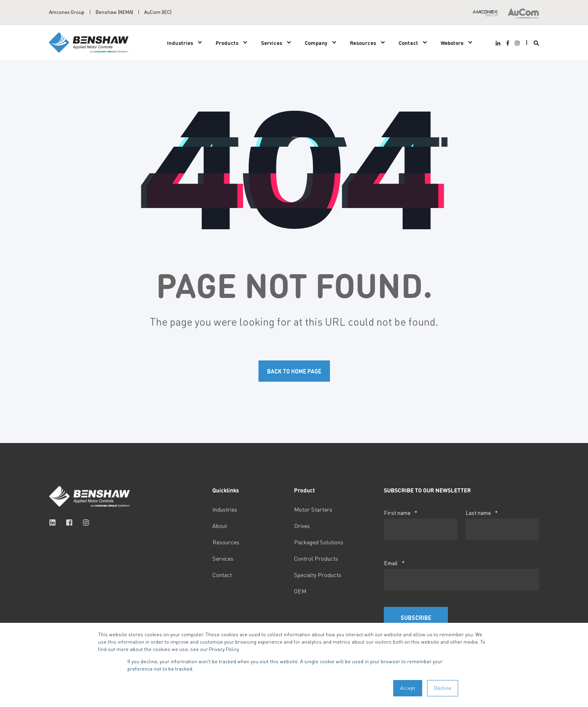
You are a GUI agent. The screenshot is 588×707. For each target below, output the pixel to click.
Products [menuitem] (227, 42)
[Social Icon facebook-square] (69, 522)
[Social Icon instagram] (516, 43)
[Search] (536, 42)
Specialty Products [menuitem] (318, 575)
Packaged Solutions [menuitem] (319, 542)
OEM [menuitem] (300, 591)
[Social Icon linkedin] (55, 522)
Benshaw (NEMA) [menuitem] (114, 12)
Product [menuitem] (304, 490)
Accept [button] (408, 688)
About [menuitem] (220, 526)
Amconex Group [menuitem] (67, 12)
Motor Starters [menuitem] (313, 509)
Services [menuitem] (272, 42)
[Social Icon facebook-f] (507, 43)
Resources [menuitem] (363, 42)
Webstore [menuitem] (452, 42)
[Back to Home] (90, 41)
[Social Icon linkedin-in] (499, 43)
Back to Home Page (294, 371)
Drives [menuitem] (302, 526)
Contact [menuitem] (408, 42)
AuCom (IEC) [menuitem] (158, 12)
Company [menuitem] (316, 42)
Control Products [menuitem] (316, 558)
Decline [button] (443, 688)
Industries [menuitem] (180, 42)
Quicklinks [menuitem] (226, 490)
